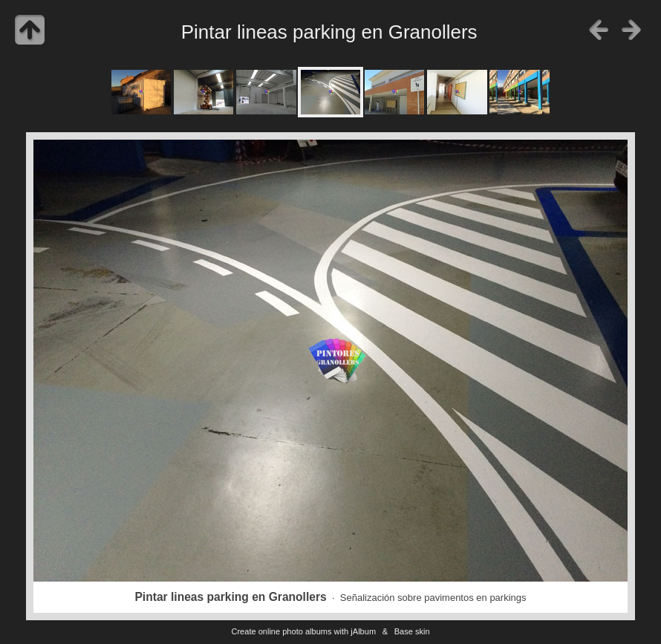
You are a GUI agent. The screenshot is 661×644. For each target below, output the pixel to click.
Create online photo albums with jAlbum (303, 631)
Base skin (412, 631)
